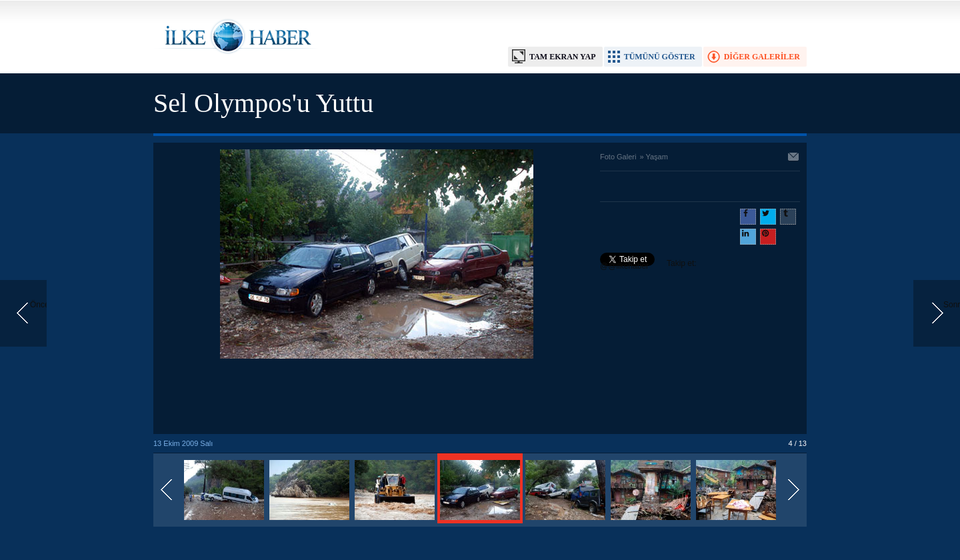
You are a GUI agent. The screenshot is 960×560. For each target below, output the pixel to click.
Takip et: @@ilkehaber (648, 265)
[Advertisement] (377, 397)
